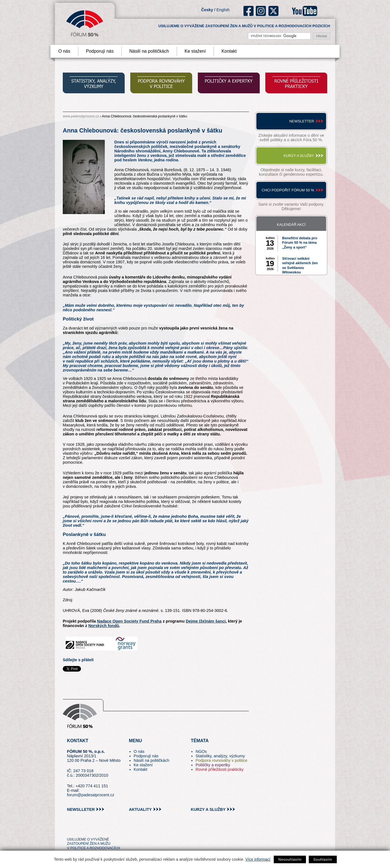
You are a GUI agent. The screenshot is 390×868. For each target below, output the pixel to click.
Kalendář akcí (291, 225)
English (223, 10)
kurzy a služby (208, 809)
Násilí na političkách (149, 51)
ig (261, 11)
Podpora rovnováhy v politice (221, 760)
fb (249, 11)
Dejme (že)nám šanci (206, 621)
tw (71, 829)
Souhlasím (323, 859)
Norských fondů (104, 626)
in (98, 829)
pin (80, 829)
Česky (207, 10)
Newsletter (302, 121)
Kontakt (229, 51)
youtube (305, 11)
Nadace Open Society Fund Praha (129, 621)
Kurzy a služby (299, 156)
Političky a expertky (213, 765)
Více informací (258, 859)
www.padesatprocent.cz (81, 116)
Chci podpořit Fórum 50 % (288, 190)
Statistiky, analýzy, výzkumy (220, 756)
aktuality (140, 809)
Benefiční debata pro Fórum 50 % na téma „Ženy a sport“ (300, 243)
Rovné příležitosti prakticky (220, 769)
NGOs (201, 751)
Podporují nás (100, 51)
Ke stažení (195, 51)
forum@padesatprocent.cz (91, 795)
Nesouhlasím (290, 859)
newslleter (81, 809)
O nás (64, 51)
